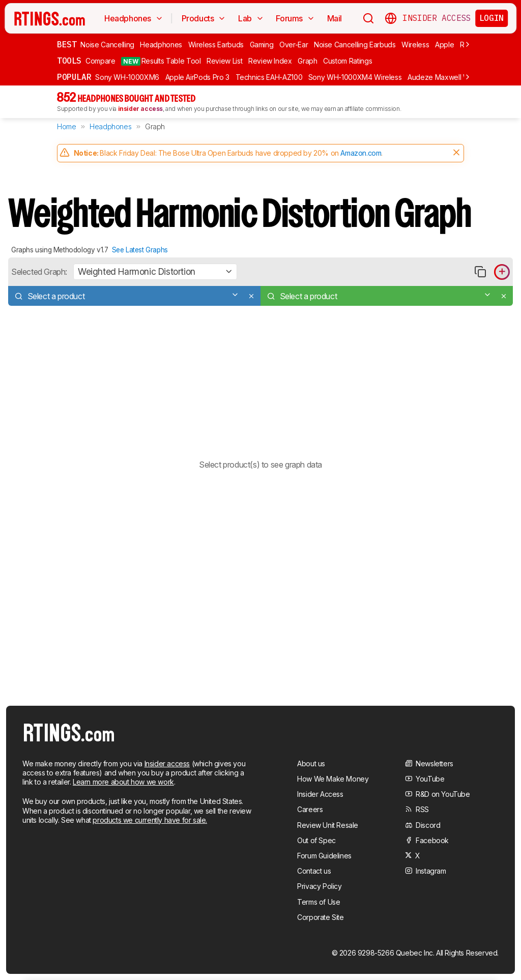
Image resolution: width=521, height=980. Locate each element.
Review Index (270, 61)
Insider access (167, 763)
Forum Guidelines (324, 856)
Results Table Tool (161, 61)
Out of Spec (316, 840)
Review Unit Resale (328, 825)
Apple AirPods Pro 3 (197, 77)
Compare (100, 61)
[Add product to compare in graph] (502, 272)
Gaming (262, 45)
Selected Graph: (39, 272)
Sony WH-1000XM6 (127, 77)
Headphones (161, 45)
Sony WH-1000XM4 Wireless (355, 77)
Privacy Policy (319, 886)
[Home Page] (50, 18)
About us (311, 763)
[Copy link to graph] (480, 272)
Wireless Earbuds (216, 45)
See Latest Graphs (140, 250)
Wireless (415, 45)
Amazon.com (361, 153)
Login (491, 18)
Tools (69, 61)
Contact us (314, 871)
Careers (310, 809)
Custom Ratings (348, 61)
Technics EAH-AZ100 (269, 77)
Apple (444, 45)
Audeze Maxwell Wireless (449, 77)
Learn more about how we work (123, 782)
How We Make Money (333, 779)
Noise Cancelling (107, 45)
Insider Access (437, 18)
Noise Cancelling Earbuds (355, 45)
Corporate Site (320, 917)
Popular (74, 77)
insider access (140, 109)
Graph (307, 61)
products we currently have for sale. (150, 820)
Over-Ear (294, 45)
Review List (224, 61)
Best (67, 44)
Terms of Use (319, 902)
